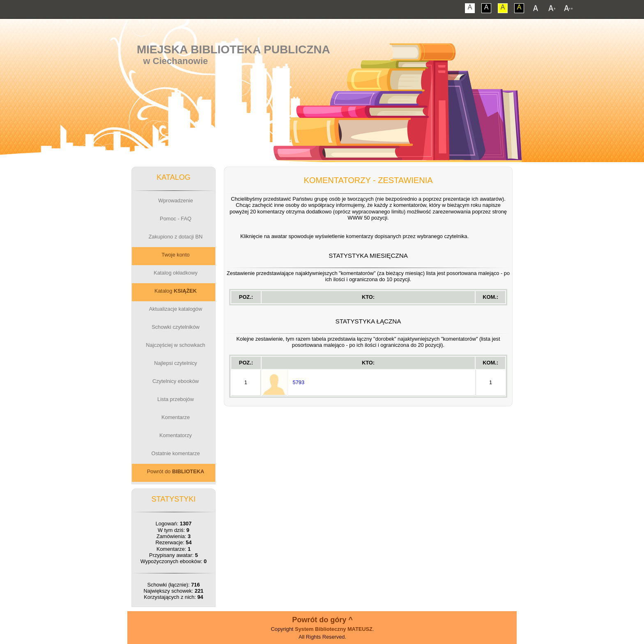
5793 (299, 382)
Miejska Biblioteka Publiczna (233, 49)
